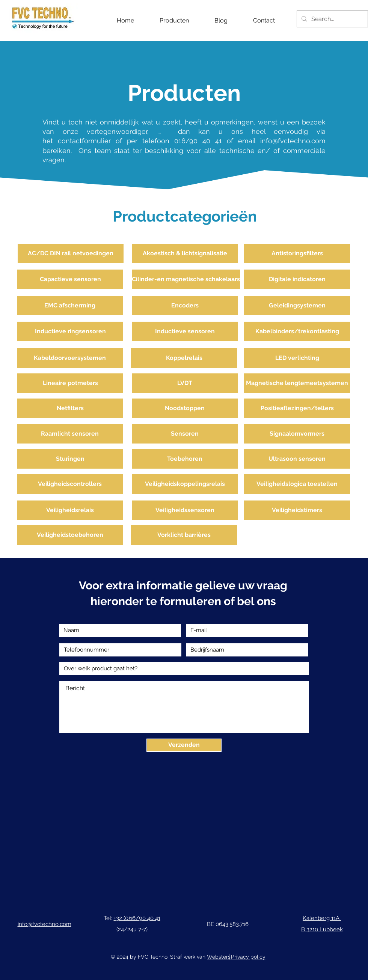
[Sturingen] (70, 459)
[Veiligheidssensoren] (185, 510)
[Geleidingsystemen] (297, 306)
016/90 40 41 (198, 141)
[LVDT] (185, 383)
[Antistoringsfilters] (297, 253)
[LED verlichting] (297, 358)
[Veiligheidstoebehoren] (70, 535)
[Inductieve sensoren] (185, 331)
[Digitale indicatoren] (297, 279)
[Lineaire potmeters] (70, 383)
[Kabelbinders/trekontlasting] (297, 331)
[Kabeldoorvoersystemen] (70, 358)
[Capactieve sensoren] (70, 279)
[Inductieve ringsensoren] (70, 331)
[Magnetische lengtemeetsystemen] (297, 383)
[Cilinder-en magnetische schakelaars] (186, 279)
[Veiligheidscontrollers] (70, 484)
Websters (219, 957)
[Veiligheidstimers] (297, 510)
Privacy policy (248, 957)
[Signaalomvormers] (297, 434)
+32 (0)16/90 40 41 (137, 918)
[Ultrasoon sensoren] (297, 459)
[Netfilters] (70, 408)
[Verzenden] (184, 745)
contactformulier (87, 141)
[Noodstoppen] (185, 408)
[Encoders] (185, 306)
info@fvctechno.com (293, 141)
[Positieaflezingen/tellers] (297, 408)
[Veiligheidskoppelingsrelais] (185, 484)
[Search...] (332, 19)
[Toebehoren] (185, 459)
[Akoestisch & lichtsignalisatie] (185, 253)
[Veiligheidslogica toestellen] (297, 484)
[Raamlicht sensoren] (70, 434)
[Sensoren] (185, 434)
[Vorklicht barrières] (184, 535)
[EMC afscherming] (70, 306)
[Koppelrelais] (184, 358)
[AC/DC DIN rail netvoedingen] (71, 253)
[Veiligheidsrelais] (70, 510)
